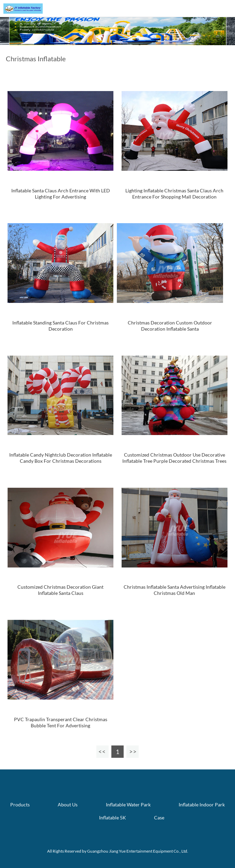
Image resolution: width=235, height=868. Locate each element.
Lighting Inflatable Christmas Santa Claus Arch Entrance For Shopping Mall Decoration (174, 194)
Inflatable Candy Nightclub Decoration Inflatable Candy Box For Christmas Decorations (61, 458)
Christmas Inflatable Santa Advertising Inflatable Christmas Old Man (175, 590)
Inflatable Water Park (128, 805)
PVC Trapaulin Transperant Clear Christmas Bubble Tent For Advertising (61, 722)
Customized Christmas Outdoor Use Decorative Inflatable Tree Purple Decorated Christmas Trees (174, 458)
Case (159, 818)
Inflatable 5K (113, 818)
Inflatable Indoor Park (202, 805)
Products (20, 805)
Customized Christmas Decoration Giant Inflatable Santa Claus (60, 590)
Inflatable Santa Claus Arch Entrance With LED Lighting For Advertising (61, 194)
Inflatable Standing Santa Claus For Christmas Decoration (60, 326)
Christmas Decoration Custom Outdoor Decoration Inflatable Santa (170, 326)
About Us (68, 805)
